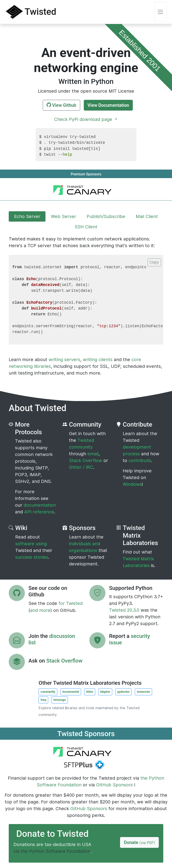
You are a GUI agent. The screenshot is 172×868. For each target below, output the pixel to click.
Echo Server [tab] (27, 216)
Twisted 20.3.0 (125, 610)
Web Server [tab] (63, 216)
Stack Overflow (86, 460)
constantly (48, 692)
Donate (139, 842)
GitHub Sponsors (114, 785)
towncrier (143, 692)
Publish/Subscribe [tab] (106, 216)
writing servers (64, 360)
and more (40, 610)
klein (90, 692)
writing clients (98, 360)
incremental (71, 692)
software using (31, 544)
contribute (140, 460)
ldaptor (105, 692)
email (93, 454)
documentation (40, 505)
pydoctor (124, 692)
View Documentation (108, 105)
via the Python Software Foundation (52, 851)
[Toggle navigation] (160, 12)
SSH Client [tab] (86, 227)
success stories (32, 557)
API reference (39, 512)
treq (43, 700)
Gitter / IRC (81, 467)
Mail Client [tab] (147, 216)
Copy (154, 262)
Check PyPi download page (86, 119)
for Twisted (71, 603)
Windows (132, 484)
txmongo (60, 700)
